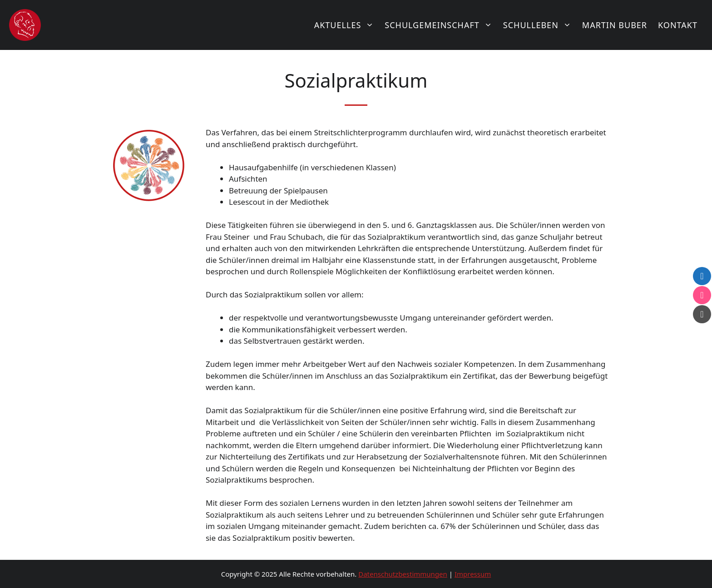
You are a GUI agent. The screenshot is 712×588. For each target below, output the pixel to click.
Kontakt (678, 25)
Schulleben (540, 25)
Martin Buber (615, 25)
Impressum (473, 574)
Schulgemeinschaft (441, 25)
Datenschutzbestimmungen (403, 574)
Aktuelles (347, 25)
